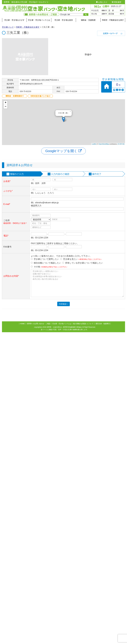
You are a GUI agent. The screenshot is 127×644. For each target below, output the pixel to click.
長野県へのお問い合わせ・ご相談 (38, 324)
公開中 (106, 6)
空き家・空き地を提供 (64, 20)
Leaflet (94, 144)
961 (98, 6)
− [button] (6, 107)
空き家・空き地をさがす (14, 20)
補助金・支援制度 (88, 20)
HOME (22, 324)
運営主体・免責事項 (103, 324)
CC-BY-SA (121, 144)
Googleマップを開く (63, 151)
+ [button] (6, 103)
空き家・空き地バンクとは (39, 20)
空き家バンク (8, 27)
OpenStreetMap (104, 144)
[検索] (71, 15)
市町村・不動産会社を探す (113, 20)
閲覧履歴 (117, 2)
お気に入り (102, 2)
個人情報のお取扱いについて (83, 324)
